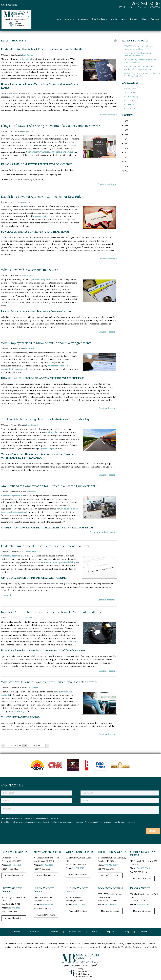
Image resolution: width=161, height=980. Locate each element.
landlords (73, 642)
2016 (125, 162)
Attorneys (83, 19)
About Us (69, 19)
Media (114, 19)
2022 (125, 135)
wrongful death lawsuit (63, 152)
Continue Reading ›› (108, 115)
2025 (125, 121)
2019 (125, 148)
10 (15, 746)
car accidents (52, 562)
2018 (125, 153)
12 (25, 746)
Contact (155, 19)
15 (39, 746)
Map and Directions (14, 875)
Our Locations (9, 5)
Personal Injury (29, 131)
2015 (125, 166)
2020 (125, 144)
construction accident (17, 512)
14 (34, 746)
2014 (125, 171)
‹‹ (3, 746)
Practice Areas (99, 19)
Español (134, 19)
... (7, 746)
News (124, 19)
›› (47, 746)
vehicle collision (64, 509)
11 (20, 746)
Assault (8, 595)
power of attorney (44, 216)
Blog (145, 19)
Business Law (29, 349)
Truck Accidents (32, 425)
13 (30, 746)
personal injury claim (13, 496)
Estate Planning (28, 55)
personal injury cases (41, 280)
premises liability (67, 562)
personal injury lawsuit (38, 152)
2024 (125, 126)
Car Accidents (31, 492)
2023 (125, 130)
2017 (125, 157)
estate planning (27, 59)
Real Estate (29, 618)
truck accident (52, 432)
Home (58, 19)
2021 (125, 139)
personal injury (48, 449)
